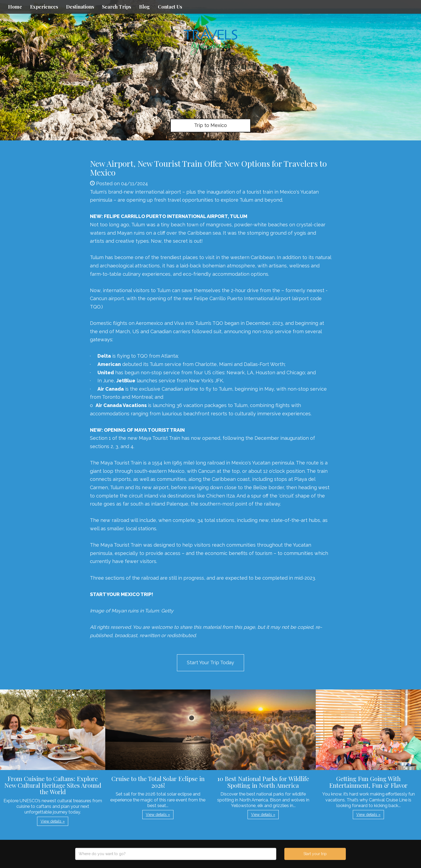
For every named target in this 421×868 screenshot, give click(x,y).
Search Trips (117, 7)
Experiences (44, 7)
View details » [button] (53, 821)
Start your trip (315, 854)
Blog (144, 7)
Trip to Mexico (210, 125)
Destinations (80, 7)
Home (15, 7)
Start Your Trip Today (210, 662)
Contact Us (170, 7)
